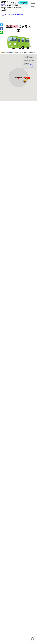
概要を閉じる (26, 129)
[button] (25, 79)
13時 (19, 263)
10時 (19, 261)
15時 (19, 265)
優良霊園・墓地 (9, 331)
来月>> (29, 247)
